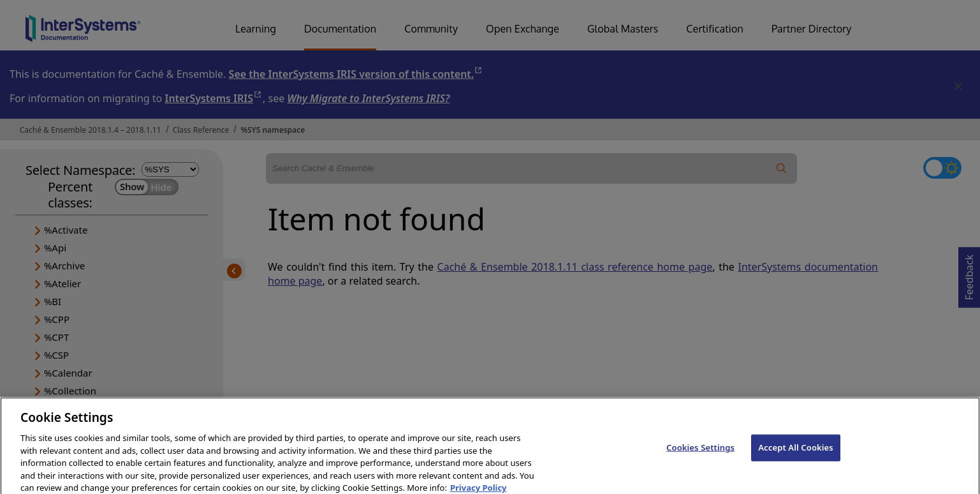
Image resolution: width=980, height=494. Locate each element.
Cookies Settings (700, 453)
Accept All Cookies (796, 453)
